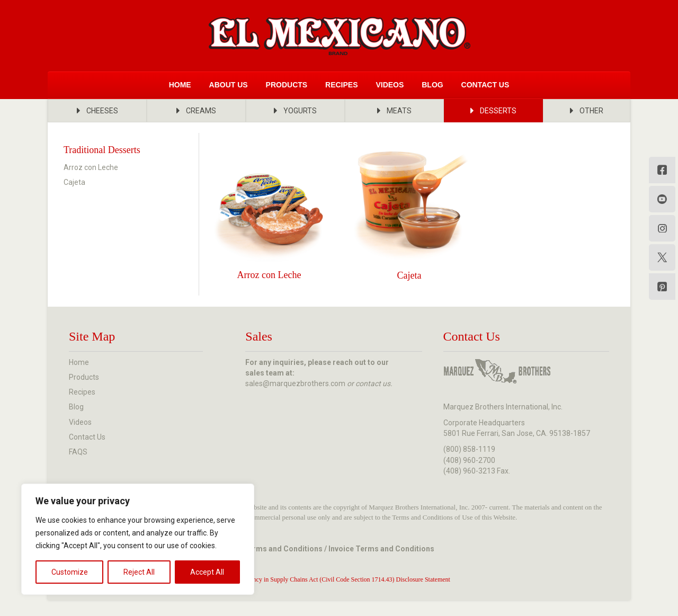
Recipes (341, 85)
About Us (229, 85)
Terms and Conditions (283, 549)
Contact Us (485, 85)
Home (180, 85)
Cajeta (74, 182)
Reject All (139, 572)
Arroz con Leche (91, 167)
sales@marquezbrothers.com (295, 383)
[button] (97, 111)
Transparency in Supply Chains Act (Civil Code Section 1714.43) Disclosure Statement (339, 579)
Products (287, 85)
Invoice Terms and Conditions (381, 549)
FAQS (78, 452)
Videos (390, 85)
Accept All (207, 572)
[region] (138, 539)
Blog (432, 85)
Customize (70, 572)
